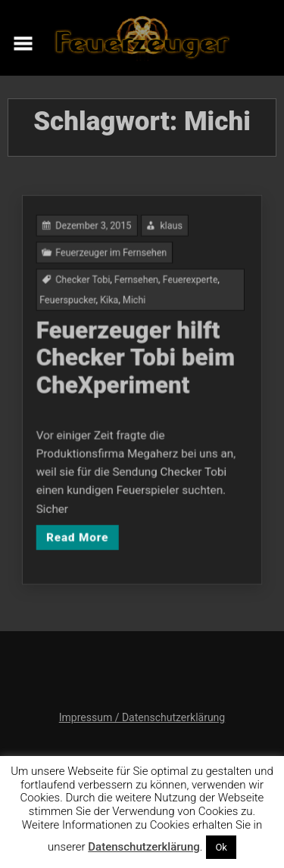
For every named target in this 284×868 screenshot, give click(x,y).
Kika (112, 310)
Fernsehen (137, 292)
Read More (84, 521)
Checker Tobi (89, 292)
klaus (168, 244)
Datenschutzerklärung (144, 847)
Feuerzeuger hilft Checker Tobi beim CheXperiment (136, 362)
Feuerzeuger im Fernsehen (115, 268)
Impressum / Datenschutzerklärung (142, 717)
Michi (135, 310)
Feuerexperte (185, 292)
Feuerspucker (76, 310)
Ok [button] (221, 847)
